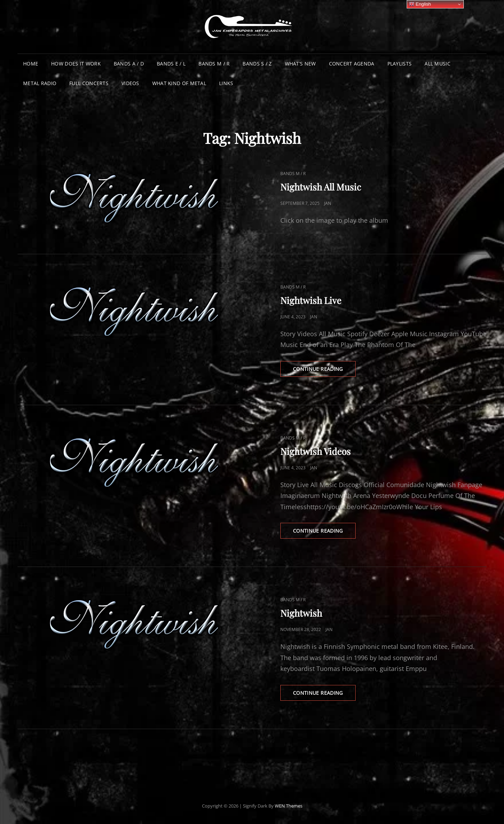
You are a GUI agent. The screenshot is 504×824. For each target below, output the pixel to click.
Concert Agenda (352, 64)
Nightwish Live (311, 300)
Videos (130, 83)
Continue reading (324, 371)
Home (31, 64)
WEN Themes (289, 806)
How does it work (76, 64)
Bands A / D (129, 64)
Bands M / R (214, 64)
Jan (328, 203)
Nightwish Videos (316, 451)
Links (226, 83)
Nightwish (301, 613)
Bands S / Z (257, 64)
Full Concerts (89, 83)
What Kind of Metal (179, 83)
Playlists (400, 64)
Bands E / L (171, 64)
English (420, 4)
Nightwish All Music (321, 187)
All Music (437, 64)
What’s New (300, 64)
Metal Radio (40, 83)
